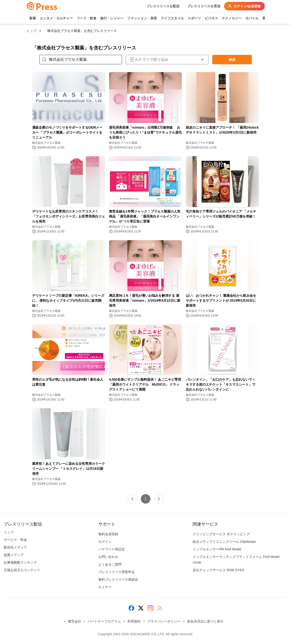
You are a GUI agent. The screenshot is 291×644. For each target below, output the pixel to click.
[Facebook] (131, 608)
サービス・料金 (15, 540)
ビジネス (211, 18)
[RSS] (160, 608)
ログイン (105, 542)
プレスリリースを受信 (204, 6)
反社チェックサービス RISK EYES (218, 570)
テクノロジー (232, 18)
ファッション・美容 (142, 18)
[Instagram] (150, 608)
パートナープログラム (104, 621)
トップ (31, 31)
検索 (232, 60)
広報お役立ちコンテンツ (22, 570)
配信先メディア (15, 547)
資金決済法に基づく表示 (205, 621)
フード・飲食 (87, 18)
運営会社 (74, 621)
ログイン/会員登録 (244, 6)
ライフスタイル (172, 18)
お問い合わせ (108, 557)
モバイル (252, 18)
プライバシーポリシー (164, 621)
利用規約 (134, 621)
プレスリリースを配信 (163, 6)
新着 (33, 18)
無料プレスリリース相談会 (118, 579)
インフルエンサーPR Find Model (217, 549)
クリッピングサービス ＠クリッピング (221, 534)
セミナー (105, 587)
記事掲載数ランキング (20, 562)
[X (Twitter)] (141, 608)
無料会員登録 (108, 534)
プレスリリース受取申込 (117, 572)
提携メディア (14, 555)
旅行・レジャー (112, 18)
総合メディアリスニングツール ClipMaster (224, 542)
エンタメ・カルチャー (56, 18)
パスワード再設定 (112, 549)
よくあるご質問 (110, 564)
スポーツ (194, 18)
